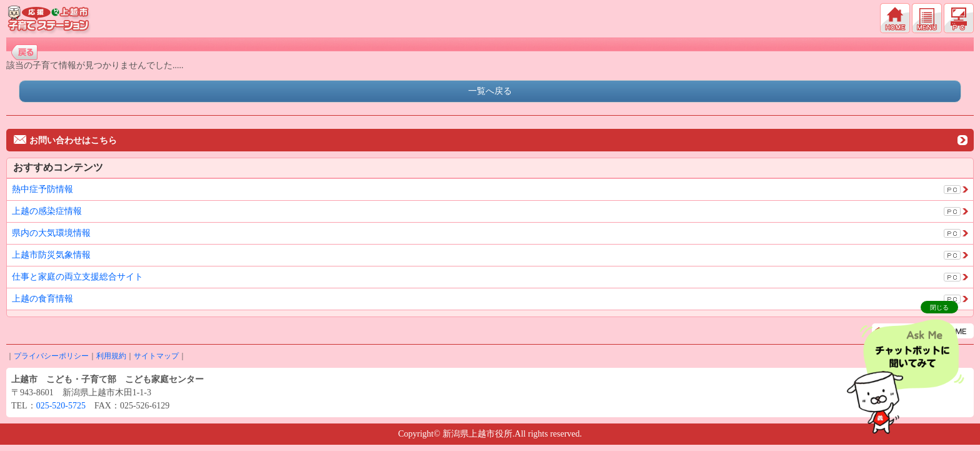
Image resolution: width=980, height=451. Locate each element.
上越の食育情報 (42, 299)
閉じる (939, 307)
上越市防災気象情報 (51, 255)
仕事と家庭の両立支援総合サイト (77, 277)
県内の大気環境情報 (51, 233)
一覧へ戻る (490, 91)
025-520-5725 (61, 406)
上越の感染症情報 (47, 211)
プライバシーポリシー (51, 356)
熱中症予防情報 (42, 189)
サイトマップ (156, 356)
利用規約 (111, 356)
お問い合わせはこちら (65, 140)
